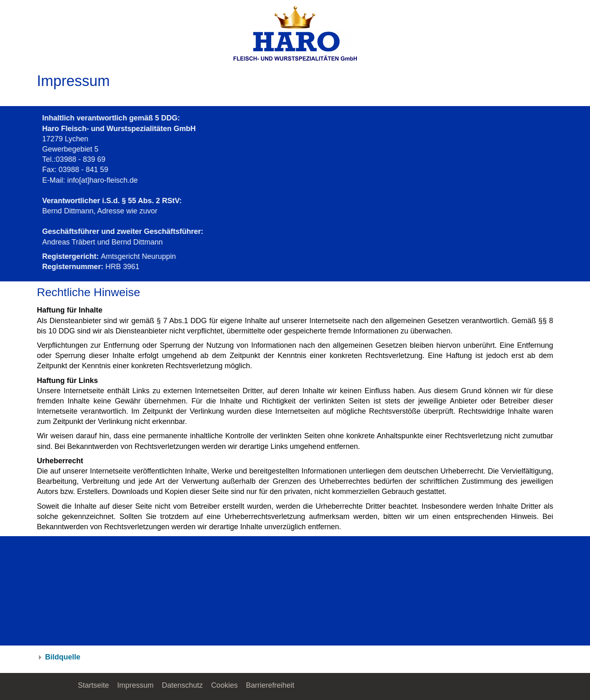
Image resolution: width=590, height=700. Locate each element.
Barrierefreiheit (270, 685)
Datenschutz (182, 685)
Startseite (93, 685)
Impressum (135, 685)
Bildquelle (63, 657)
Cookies (224, 685)
